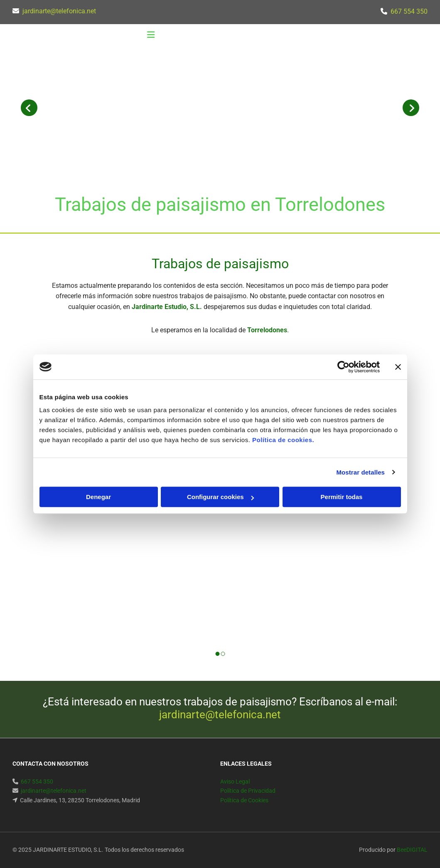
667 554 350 (409, 11)
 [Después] (411, 108)
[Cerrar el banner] (398, 367)
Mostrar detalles (360, 472)
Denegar (98, 497)
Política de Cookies (244, 800)
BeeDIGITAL (412, 850)
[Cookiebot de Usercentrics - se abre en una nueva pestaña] (343, 367)
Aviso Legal (235, 781)
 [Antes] (29, 108)
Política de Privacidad (248, 791)
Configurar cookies (220, 497)
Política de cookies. (283, 440)
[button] (151, 36)
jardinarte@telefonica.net (59, 11)
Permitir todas (342, 497)
